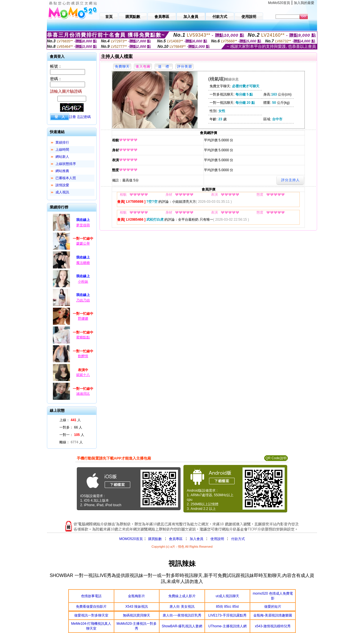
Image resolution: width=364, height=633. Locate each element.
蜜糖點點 (83, 337)
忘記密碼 (84, 117)
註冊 (73, 117)
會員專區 (176, 539)
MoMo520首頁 (279, 3)
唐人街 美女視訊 (182, 607)
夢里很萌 (83, 225)
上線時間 (62, 150)
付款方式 (238, 539)
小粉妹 (83, 282)
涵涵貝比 (83, 394)
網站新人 (62, 157)
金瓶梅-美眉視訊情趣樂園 (273, 615)
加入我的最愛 (304, 3)
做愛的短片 (273, 607)
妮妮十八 (83, 375)
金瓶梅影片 (136, 596)
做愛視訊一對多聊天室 (91, 615)
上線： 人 (70, 420)
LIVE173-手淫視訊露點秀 (227, 615)
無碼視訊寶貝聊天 (136, 615)
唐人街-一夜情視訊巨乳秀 (182, 615)
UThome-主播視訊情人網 (227, 626)
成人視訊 (62, 192)
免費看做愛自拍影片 (91, 607)
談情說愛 (62, 185)
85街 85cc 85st (227, 607)
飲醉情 (83, 356)
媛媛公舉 (83, 243)
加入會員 (197, 539)
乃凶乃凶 (83, 300)
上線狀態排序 (66, 164)
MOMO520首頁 (131, 539)
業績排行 (62, 142)
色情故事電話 (91, 596)
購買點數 (155, 539)
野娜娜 (83, 318)
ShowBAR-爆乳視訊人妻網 (182, 626)
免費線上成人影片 (182, 596)
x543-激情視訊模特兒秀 (273, 626)
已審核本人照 (66, 178)
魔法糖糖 (83, 263)
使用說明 (217, 539)
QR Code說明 (276, 458)
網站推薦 (62, 171)
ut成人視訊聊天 (227, 596)
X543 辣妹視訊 (137, 607)
